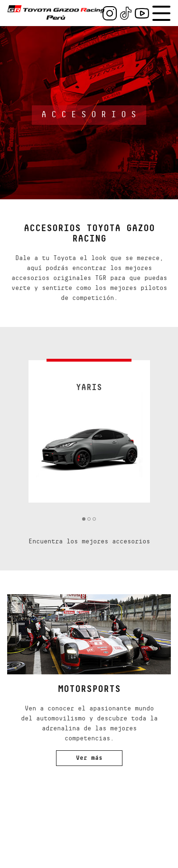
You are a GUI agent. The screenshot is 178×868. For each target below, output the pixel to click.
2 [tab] (89, 519)
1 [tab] (84, 519)
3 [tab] (94, 519)
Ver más (89, 758)
